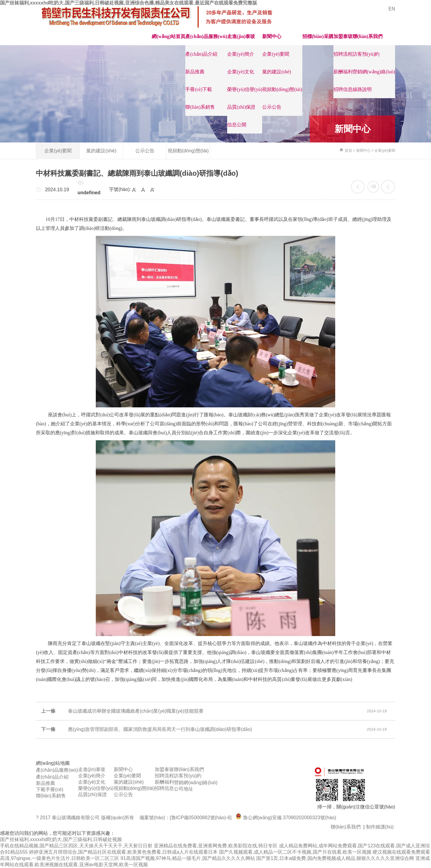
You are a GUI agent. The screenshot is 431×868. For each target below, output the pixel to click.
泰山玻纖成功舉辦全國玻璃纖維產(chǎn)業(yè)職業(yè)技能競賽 (358, 187)
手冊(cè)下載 (199, 89)
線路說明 (362, 89)
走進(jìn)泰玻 (241, 36)
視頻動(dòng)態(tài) (282, 89)
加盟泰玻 (343, 36)
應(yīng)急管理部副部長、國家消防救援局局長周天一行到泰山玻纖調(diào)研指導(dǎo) (160, 729)
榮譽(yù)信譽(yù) (245, 89)
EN (392, 9)
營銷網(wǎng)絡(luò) (374, 72)
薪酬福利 (343, 72)
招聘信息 (343, 89)
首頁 (348, 151)
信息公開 (237, 125)
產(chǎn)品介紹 (201, 54)
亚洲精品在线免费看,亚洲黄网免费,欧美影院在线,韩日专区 (216, 846)
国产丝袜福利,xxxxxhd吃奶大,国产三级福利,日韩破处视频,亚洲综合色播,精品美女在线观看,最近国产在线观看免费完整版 (129, 3)
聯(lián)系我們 (368, 36)
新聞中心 (272, 36)
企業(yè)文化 (241, 72)
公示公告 (272, 107)
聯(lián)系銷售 (200, 107)
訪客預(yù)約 (366, 54)
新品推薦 (195, 72)
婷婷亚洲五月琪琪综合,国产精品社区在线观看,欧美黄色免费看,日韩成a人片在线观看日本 (123, 852)
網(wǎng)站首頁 (169, 36)
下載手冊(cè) (50, 789)
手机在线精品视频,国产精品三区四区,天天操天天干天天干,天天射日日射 (76, 846)
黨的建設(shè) (277, 72)
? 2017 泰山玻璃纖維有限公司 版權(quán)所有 (86, 818)
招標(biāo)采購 (318, 36)
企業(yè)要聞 (276, 54)
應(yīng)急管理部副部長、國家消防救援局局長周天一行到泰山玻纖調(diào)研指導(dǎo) (388, 187)
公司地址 (183, 789)
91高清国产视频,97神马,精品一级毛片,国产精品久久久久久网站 (188, 858)
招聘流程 (343, 54)
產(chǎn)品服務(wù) (206, 36)
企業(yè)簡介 (241, 54)
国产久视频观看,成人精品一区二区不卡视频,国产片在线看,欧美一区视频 (295, 852)
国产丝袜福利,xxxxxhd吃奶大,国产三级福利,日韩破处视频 (61, 839)
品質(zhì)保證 (241, 107)
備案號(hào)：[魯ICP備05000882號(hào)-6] (186, 818)
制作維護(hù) (380, 827)
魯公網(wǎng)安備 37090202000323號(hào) (286, 818)
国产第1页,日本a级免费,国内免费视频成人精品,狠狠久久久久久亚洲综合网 (335, 858)
